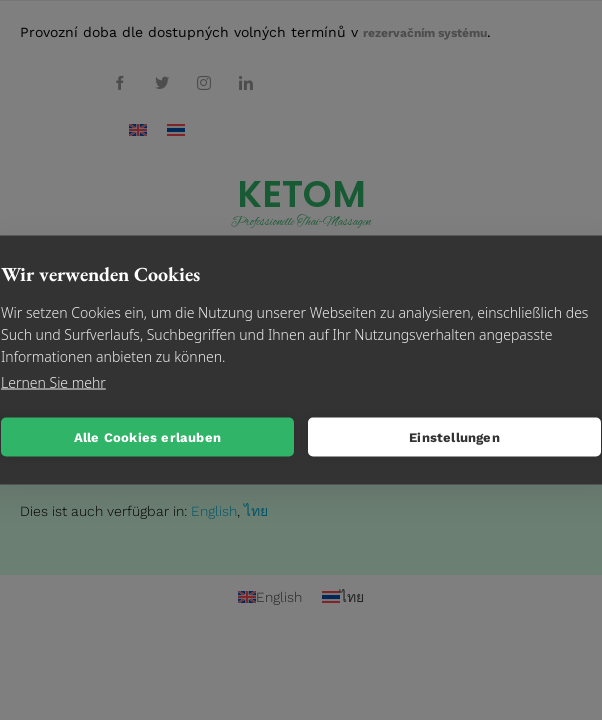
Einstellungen (454, 436)
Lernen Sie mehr (53, 382)
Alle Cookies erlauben (147, 436)
